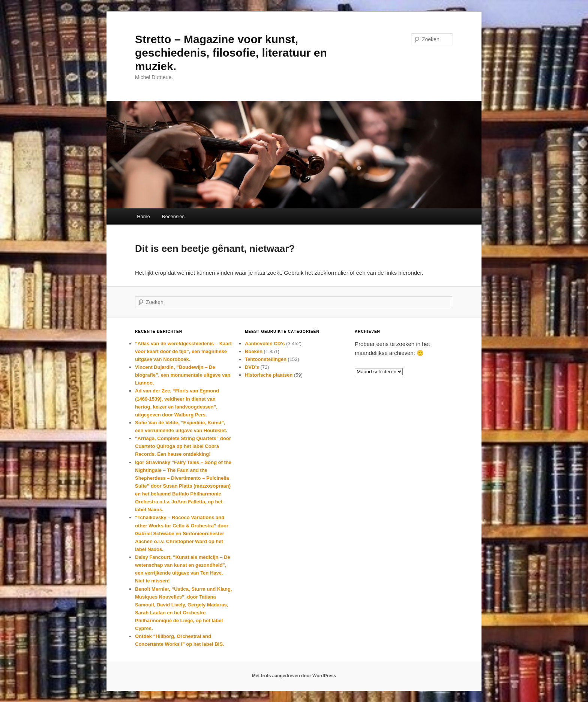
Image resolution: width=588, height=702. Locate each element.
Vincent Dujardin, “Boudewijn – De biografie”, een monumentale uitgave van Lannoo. (183, 375)
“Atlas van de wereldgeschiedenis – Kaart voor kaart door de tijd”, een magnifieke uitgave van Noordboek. (183, 351)
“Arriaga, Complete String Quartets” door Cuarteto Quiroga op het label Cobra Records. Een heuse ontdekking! (183, 446)
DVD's (252, 367)
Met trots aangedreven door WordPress (294, 676)
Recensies (173, 216)
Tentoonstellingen (266, 359)
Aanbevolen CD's (265, 344)
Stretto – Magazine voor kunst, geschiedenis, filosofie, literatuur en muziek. (231, 53)
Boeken (254, 351)
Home (143, 216)
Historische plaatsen (269, 375)
